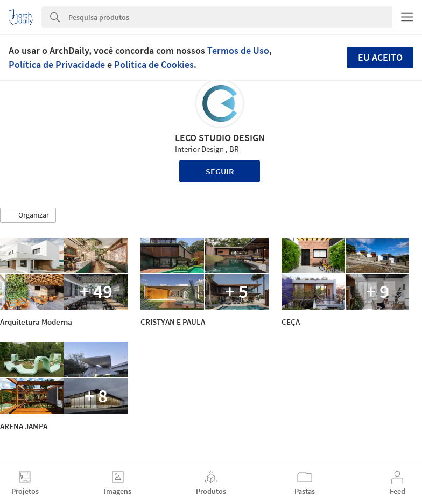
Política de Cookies (154, 64)
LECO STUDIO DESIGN (220, 138)
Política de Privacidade (57, 64)
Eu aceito (380, 57)
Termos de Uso (238, 50)
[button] (28, 215)
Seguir (220, 171)
